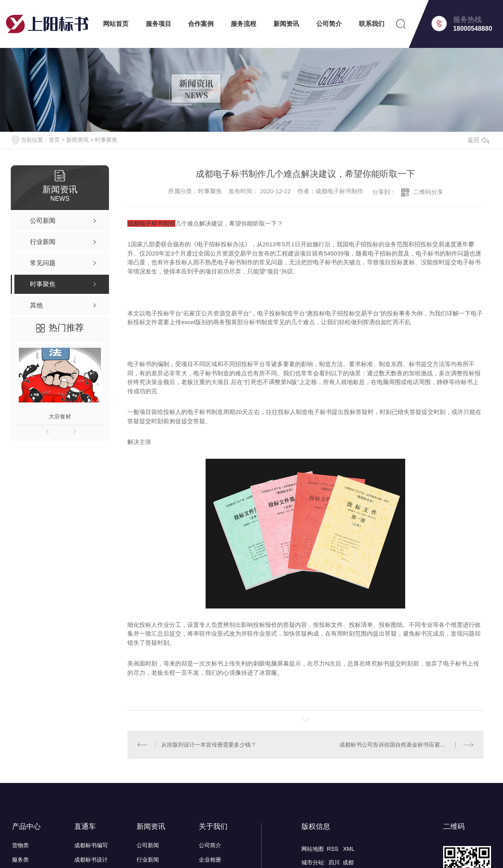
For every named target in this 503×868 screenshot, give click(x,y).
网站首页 (116, 24)
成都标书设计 (91, 859)
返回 (478, 140)
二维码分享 (428, 192)
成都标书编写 (91, 845)
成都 (348, 862)
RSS (334, 848)
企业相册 (210, 859)
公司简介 (329, 24)
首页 (54, 140)
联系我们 (372, 24)
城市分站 (313, 862)
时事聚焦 (106, 140)
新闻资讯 (286, 24)
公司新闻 (148, 845)
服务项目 (158, 24)
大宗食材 (60, 416)
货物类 (20, 845)
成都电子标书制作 (151, 223)
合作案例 (201, 24)
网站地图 (313, 848)
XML (349, 848)
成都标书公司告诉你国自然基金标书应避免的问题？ (404, 744)
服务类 (20, 859)
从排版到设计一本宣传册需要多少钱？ (209, 744)
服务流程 (244, 24)
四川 (334, 862)
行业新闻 (148, 859)
